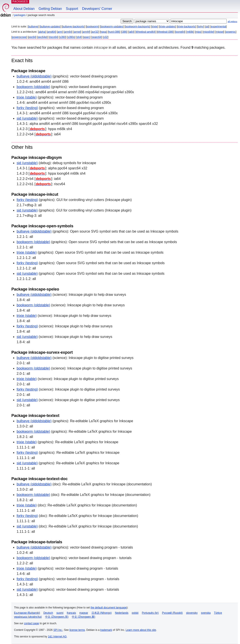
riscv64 (53, 37)
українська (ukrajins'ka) (28, 617)
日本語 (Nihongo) (102, 613)
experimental (218, 27)
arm (60, 32)
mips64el (208, 32)
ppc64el (42, 37)
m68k (190, 32)
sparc (86, 37)
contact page (31, 623)
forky (200, 27)
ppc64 (32, 37)
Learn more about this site (141, 630)
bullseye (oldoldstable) (34, 76)
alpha (42, 32)
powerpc (231, 32)
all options (232, 21)
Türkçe (218, 613)
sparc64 (97, 37)
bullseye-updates (50, 27)
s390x (71, 37)
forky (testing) (27, 108)
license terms (77, 630)
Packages (20, 15)
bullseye (33, 27)
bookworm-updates (112, 27)
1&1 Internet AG (57, 637)
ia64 (131, 32)
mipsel (220, 32)
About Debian (24, 9)
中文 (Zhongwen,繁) (84, 617)
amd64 (51, 32)
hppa (103, 32)
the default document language (109, 608)
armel (77, 32)
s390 (63, 37)
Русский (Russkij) (172, 613)
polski (135, 613)
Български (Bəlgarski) (27, 613)
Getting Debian (50, 9)
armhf (86, 32)
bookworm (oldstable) (33, 87)
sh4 (79, 37)
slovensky (192, 613)
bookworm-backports (137, 27)
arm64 (68, 32)
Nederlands (122, 613)
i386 (124, 32)
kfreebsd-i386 (165, 32)
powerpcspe (19, 37)
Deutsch (48, 613)
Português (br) (150, 613)
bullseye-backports (73, 27)
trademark (106, 630)
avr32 (95, 32)
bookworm (92, 27)
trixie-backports (186, 27)
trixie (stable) (27, 97)
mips (198, 32)
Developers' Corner (97, 9)
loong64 (180, 32)
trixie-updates (167, 27)
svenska (206, 613)
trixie (154, 27)
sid (207, 27)
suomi (60, 613)
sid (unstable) (27, 118)
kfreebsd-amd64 (146, 32)
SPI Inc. (58, 630)
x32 (105, 37)
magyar (84, 613)
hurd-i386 (114, 32)
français (71, 613)
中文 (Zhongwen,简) (57, 617)
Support (72, 9)
